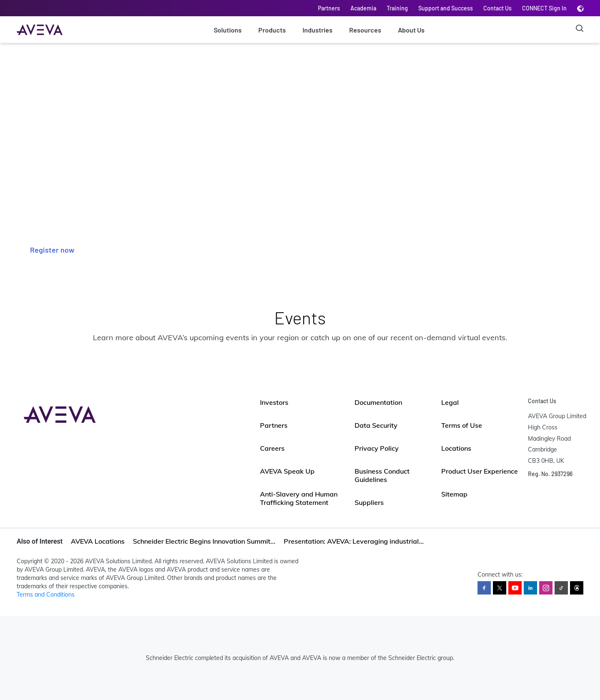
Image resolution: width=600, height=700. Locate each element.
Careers (272, 448)
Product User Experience (480, 471)
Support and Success (446, 8)
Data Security (376, 425)
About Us (411, 30)
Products (272, 30)
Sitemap (454, 494)
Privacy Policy (377, 448)
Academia (363, 8)
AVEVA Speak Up (287, 471)
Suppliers (369, 502)
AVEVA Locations (98, 541)
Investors (274, 402)
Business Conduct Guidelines (382, 475)
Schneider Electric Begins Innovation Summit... (204, 541)
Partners (329, 8)
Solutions (228, 30)
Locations (456, 448)
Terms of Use (462, 425)
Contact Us (497, 8)
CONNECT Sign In (544, 8)
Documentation (378, 402)
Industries (317, 30)
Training (397, 8)
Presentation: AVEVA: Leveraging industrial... (354, 541)
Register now (52, 250)
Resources (365, 30)
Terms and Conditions (46, 595)
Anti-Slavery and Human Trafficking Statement (299, 498)
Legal (450, 402)
